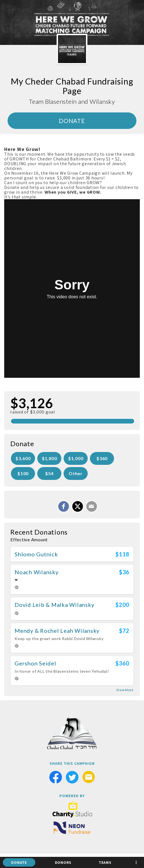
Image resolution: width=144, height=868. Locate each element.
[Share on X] (78, 506)
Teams (105, 862)
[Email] (92, 506)
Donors (63, 862)
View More (125, 690)
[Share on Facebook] (64, 506)
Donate (19, 862)
